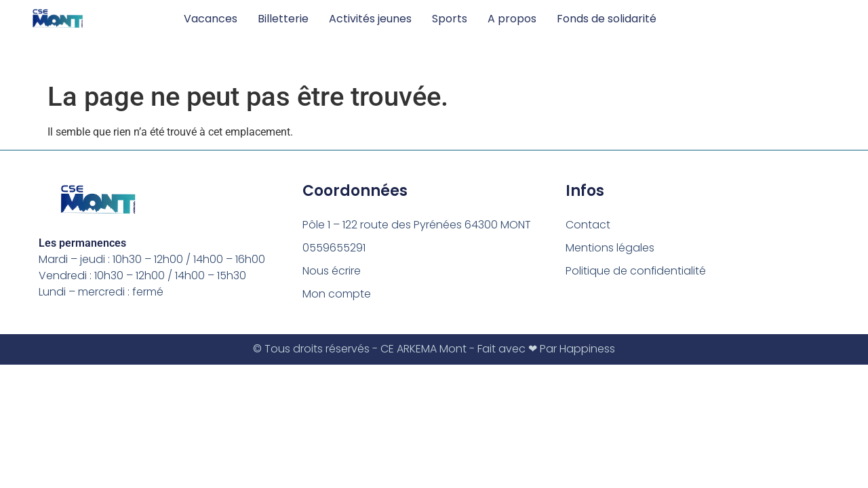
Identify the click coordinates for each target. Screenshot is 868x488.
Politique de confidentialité (636, 271)
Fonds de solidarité (607, 19)
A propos (512, 19)
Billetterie (283, 19)
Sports (450, 19)
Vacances (211, 19)
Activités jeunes (370, 19)
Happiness (587, 349)
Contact (588, 225)
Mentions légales (610, 248)
